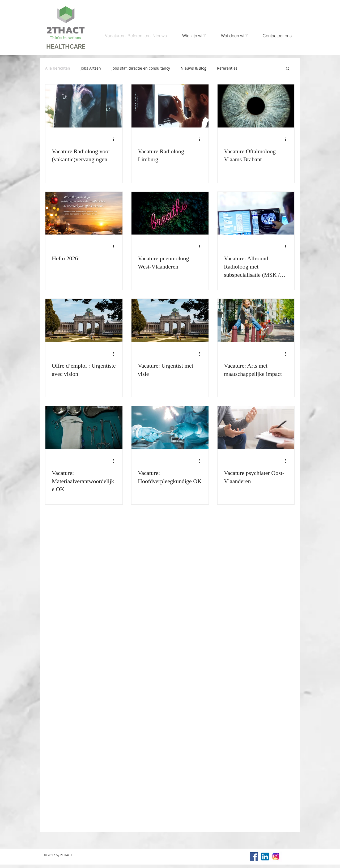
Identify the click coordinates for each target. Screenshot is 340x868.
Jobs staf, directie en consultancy (141, 68)
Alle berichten (58, 68)
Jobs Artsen (91, 68)
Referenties (227, 68)
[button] (288, 69)
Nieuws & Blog (194, 68)
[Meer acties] (115, 139)
